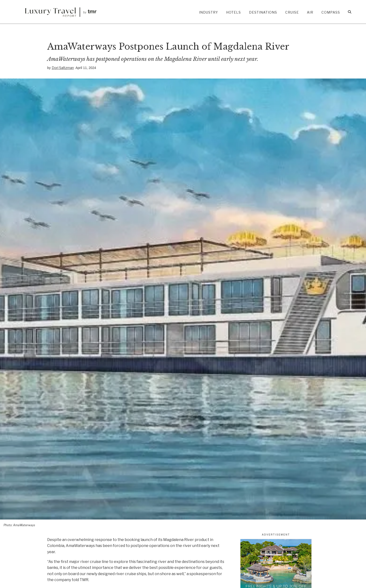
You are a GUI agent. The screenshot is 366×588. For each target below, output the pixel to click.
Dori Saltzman (63, 68)
